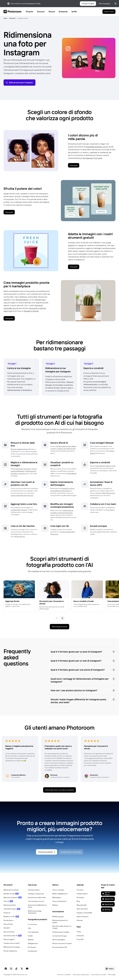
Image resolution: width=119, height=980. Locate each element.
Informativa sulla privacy (81, 975)
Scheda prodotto (34, 890)
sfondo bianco (22, 300)
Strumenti (12, 18)
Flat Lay (8, 901)
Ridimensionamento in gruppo (60, 921)
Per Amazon (32, 947)
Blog (78, 901)
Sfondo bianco (9, 920)
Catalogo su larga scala (36, 894)
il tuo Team (110, 510)
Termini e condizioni (64, 975)
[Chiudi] (115, 4)
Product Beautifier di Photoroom (22, 495)
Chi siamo (80, 890)
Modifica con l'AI (11, 917)
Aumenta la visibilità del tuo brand (37, 906)
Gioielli (30, 936)
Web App (107, 910)
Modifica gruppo (58, 917)
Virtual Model (72, 473)
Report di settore (83, 917)
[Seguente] (62, 618)
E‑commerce (32, 924)
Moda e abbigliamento (60, 894)
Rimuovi (13, 449)
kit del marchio (20, 537)
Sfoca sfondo (8, 924)
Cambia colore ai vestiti (12, 943)
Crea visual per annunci (36, 901)
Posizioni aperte (82, 894)
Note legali (112, 975)
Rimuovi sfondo (9, 932)
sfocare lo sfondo (31, 311)
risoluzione (27, 469)
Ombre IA (7, 913)
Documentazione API (60, 947)
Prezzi (79, 932)
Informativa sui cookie (99, 975)
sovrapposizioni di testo (19, 510)
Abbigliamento (33, 943)
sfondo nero (40, 300)
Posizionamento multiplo (61, 932)
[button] (83, 652)
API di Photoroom (109, 493)
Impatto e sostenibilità (84, 913)
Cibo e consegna (58, 890)
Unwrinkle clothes (12, 909)
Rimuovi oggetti (9, 939)
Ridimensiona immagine (12, 947)
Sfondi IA (7, 928)
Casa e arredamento (59, 901)
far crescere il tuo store (92, 158)
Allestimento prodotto (11, 890)
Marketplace (57, 897)
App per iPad (108, 899)
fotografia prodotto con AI (97, 147)
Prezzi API (80, 939)
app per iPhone (106, 893)
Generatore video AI (13, 936)
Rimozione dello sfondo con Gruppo (62, 927)
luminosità (19, 469)
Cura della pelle (33, 932)
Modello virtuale (11, 894)
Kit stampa (80, 897)
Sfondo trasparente (10, 951)
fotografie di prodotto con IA (105, 466)
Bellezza (31, 940)
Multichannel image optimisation (35, 912)
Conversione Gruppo (60, 936)
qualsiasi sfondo (22, 449)
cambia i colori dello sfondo (66, 449)
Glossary (80, 920)
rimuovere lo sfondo (37, 308)
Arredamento (32, 951)
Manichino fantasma (13, 897)
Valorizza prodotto (10, 905)
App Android (108, 904)
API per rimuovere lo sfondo (62, 943)
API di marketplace (59, 940)
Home (5, 18)
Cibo (29, 928)
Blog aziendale (82, 905)
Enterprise (80, 936)
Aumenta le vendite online (37, 897)
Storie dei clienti (82, 909)
